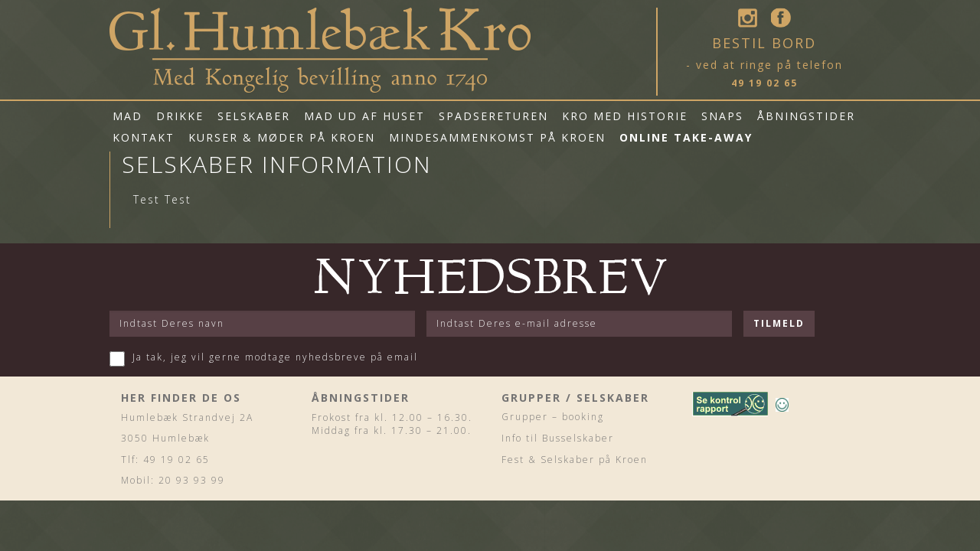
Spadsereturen (493, 116)
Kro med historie (625, 116)
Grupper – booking (553, 417)
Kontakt (144, 137)
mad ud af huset (364, 116)
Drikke (180, 116)
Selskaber (254, 116)
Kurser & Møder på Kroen (282, 137)
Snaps (722, 116)
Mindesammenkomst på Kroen (497, 137)
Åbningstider (806, 116)
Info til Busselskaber (558, 438)
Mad (127, 116)
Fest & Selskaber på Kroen (575, 460)
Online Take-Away (686, 137)
